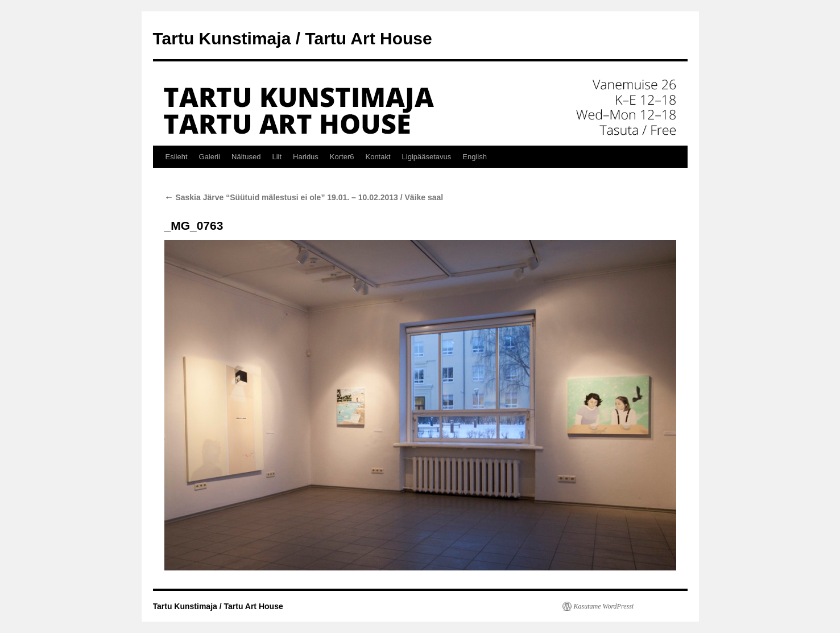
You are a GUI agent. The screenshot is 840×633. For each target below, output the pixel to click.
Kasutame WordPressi (604, 606)
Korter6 (342, 157)
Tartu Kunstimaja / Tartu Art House (293, 38)
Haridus (306, 157)
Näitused (246, 157)
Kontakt (378, 157)
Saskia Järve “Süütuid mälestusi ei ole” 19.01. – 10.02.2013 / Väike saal (304, 197)
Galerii (210, 157)
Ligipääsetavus (427, 157)
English (475, 157)
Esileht (177, 157)
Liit (277, 157)
